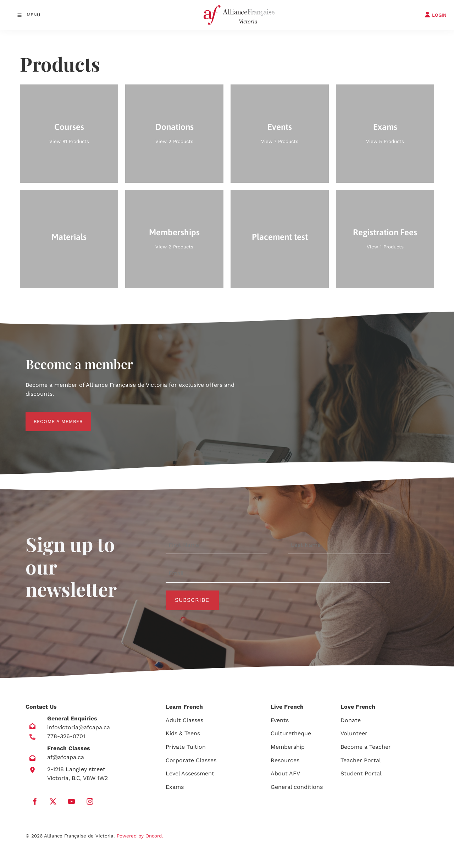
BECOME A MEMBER (50, 416)
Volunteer (354, 733)
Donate (351, 720)
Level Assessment (190, 773)
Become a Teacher (366, 747)
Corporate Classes (191, 760)
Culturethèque (291, 733)
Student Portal (361, 773)
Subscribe (192, 600)
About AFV (285, 773)
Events (280, 720)
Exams (175, 787)
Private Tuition (186, 747)
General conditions (297, 787)
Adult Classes (184, 720)
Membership (288, 747)
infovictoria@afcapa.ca (79, 727)
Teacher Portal (361, 760)
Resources (285, 760)
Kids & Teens (183, 733)
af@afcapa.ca (66, 757)
